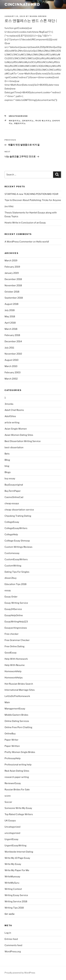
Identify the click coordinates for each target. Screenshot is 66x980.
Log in (8, 933)
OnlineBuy (10, 734)
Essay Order (11, 597)
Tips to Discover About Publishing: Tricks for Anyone (33, 200)
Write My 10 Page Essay (17, 858)
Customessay (12, 553)
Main (7, 702)
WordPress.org (13, 952)
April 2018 (10, 323)
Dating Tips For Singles (17, 572)
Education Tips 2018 (16, 584)
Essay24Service (13, 609)
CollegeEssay (12, 522)
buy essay (10, 479)
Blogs (8, 472)
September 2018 (14, 298)
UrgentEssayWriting (16, 846)
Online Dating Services (17, 721)
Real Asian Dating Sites (17, 771)
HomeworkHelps (14, 678)
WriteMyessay (12, 877)
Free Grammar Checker (17, 640)
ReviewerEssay (13, 783)
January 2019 (12, 273)
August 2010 (11, 360)
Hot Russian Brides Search (19, 684)
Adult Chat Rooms (14, 410)
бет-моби (10, 914)
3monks (9, 404)
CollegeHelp (11, 534)
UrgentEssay (11, 839)
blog (7, 466)
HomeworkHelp (13, 671)
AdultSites (10, 416)
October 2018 (12, 292)
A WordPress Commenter (19, 242)
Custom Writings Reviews (18, 547)
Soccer (8, 802)
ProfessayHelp (13, 758)
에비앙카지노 (15, 121)
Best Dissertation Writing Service (23, 441)
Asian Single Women (16, 429)
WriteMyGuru (12, 883)
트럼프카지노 (20, 123)
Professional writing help (18, 765)
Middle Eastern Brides (16, 715)
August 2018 (11, 304)
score (8, 796)
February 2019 (12, 267)
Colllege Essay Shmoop (17, 541)
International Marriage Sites (20, 690)
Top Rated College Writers (19, 814)
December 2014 (13, 341)
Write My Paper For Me (17, 870)
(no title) (9, 206)
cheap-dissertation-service (19, 510)
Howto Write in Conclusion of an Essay (25, 223)
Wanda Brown (38, 16)
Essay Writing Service (16, 603)
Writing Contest (13, 889)
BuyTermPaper (13, 491)
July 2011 (9, 348)
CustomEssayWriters (16, 559)
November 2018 (13, 285)
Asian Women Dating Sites (19, 435)
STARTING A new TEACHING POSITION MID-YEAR (31, 194)
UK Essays (10, 821)
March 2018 (11, 329)
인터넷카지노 (28, 121)
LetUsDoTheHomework (17, 696)
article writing (12, 423)
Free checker (12, 634)
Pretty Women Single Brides (20, 752)
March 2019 (11, 261)
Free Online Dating (15, 646)
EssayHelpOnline (14, 615)
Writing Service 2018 (16, 902)
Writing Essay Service (16, 895)
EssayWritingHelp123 (16, 622)
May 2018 (10, 317)
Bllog (7, 460)
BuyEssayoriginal (14, 485)
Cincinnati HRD (22, 4)
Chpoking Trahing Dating (18, 516)
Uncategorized (18, 116)
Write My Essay (13, 864)
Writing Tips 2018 (14, 908)
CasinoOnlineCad (14, 497)
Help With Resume (15, 665)
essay (8, 590)
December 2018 (13, 279)
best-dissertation (14, 447)
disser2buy (11, 578)
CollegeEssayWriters (16, 528)
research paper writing (17, 777)
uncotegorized (12, 833)
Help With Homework (16, 659)
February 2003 (13, 373)
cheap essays (12, 503)
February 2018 (12, 335)
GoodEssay (11, 653)
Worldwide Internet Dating (19, 852)
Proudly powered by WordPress (20, 973)
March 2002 (11, 379)
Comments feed (13, 945)
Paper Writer (11, 740)
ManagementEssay (15, 709)
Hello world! (43, 242)
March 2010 (11, 366)
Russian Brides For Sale (17, 790)
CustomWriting (13, 566)
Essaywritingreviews (16, 628)
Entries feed (11, 939)
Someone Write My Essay (18, 808)
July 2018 (10, 310)
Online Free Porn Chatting (18, 727)
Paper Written (12, 746)
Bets (7, 454)
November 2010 (13, 354)
